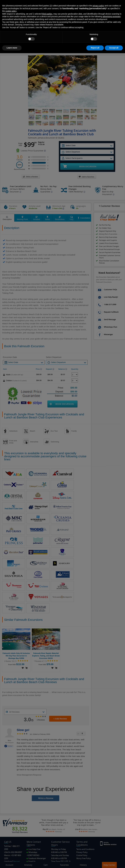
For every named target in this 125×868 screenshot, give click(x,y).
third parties (47, 829)
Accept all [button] (114, 863)
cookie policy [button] (11, 826)
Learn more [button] (12, 863)
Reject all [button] (95, 863)
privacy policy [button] (98, 820)
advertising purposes (112, 831)
